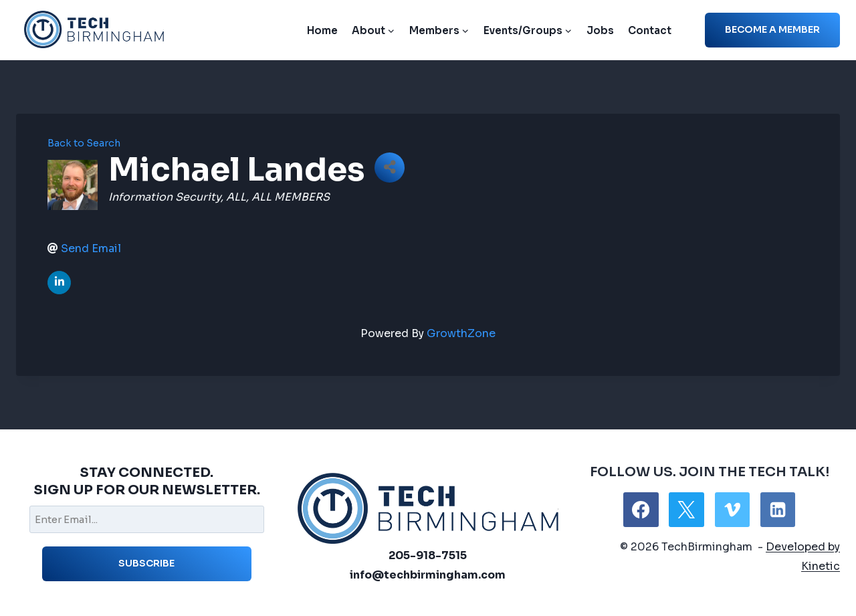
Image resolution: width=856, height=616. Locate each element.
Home (322, 30)
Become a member (772, 29)
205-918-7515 (428, 555)
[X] (686, 510)
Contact (650, 30)
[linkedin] (59, 283)
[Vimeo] (732, 510)
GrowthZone (461, 333)
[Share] (390, 168)
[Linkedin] (778, 510)
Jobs (600, 30)
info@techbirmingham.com (428, 575)
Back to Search (84, 143)
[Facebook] (641, 510)
